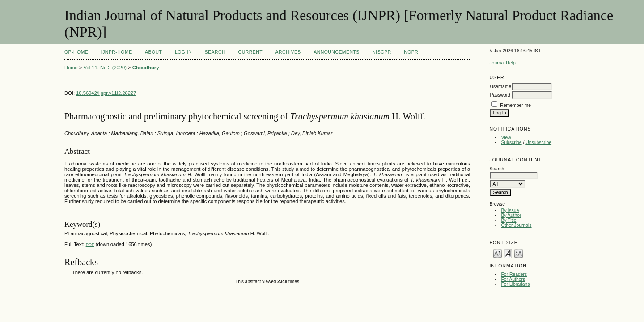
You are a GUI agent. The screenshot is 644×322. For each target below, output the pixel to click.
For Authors (513, 279)
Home (71, 68)
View (506, 138)
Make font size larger (519, 253)
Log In (183, 52)
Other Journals (516, 225)
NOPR (411, 52)
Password (500, 95)
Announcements (337, 52)
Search (215, 52)
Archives (288, 52)
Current (250, 52)
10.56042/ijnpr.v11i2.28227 (106, 93)
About (153, 52)
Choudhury (146, 68)
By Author (511, 215)
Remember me (515, 105)
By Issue (510, 210)
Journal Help (502, 63)
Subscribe (511, 142)
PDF (90, 244)
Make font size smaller (497, 253)
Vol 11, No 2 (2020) (105, 68)
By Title (508, 220)
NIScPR (381, 52)
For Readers (514, 274)
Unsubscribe (538, 142)
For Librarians (515, 284)
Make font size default (508, 253)
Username (500, 87)
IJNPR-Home (117, 52)
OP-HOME (76, 52)
